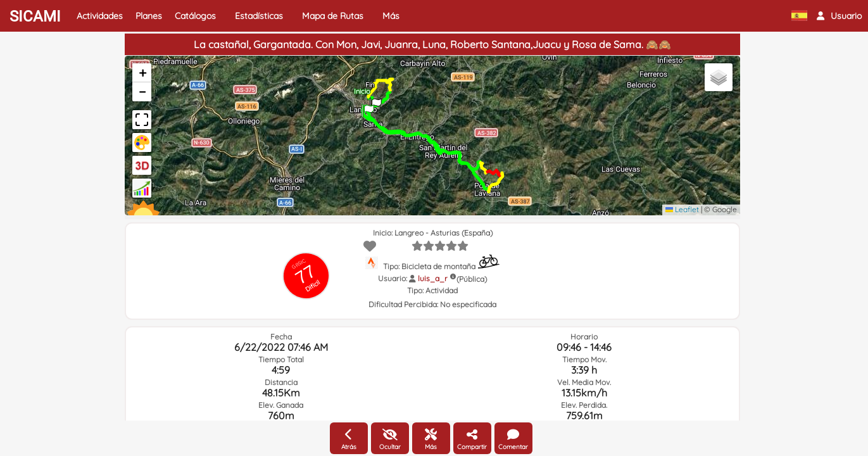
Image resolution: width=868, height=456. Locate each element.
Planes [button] (149, 16)
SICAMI (35, 16)
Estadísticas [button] (259, 16)
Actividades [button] (100, 16)
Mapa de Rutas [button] (333, 16)
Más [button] (391, 16)
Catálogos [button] (195, 16)
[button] (839, 16)
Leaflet (682, 209)
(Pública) (472, 279)
